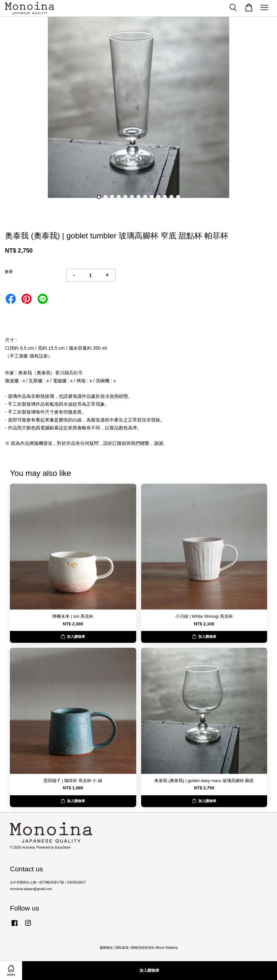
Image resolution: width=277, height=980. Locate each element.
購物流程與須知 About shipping (154, 948)
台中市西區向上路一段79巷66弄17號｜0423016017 (48, 882)
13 (178, 197)
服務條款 (106, 948)
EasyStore (63, 847)
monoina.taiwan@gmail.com (31, 889)
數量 (9, 272)
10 (158, 197)
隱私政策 (122, 948)
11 (165, 197)
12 (171, 197)
